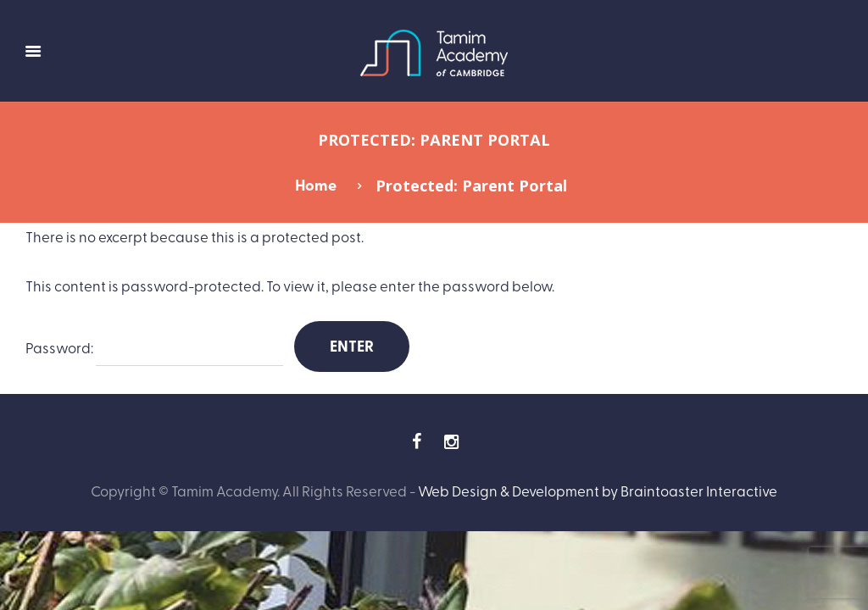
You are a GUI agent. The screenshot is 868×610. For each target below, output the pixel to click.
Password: (154, 349)
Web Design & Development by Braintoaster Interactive (598, 490)
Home (316, 185)
